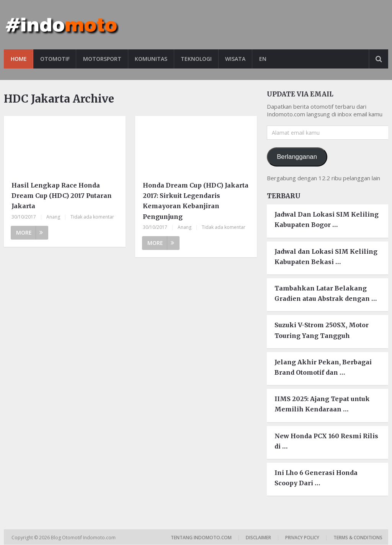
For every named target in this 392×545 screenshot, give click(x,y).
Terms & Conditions (358, 538)
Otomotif (55, 59)
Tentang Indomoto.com (201, 538)
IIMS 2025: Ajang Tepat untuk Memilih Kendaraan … (322, 404)
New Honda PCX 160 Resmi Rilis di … (326, 441)
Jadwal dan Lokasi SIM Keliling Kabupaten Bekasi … (326, 257)
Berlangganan (297, 157)
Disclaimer (258, 538)
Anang (53, 217)
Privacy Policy (302, 538)
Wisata (237, 59)
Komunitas (152, 59)
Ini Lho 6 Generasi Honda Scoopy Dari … (316, 478)
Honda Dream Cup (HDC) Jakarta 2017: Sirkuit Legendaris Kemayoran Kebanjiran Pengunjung (196, 201)
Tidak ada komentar (92, 217)
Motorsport (103, 59)
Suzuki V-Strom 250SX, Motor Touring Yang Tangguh (322, 330)
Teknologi (198, 59)
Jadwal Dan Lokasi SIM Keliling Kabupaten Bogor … (327, 220)
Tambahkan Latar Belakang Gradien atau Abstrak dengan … (326, 293)
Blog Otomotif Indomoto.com (84, 538)
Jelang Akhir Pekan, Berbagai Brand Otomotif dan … (323, 367)
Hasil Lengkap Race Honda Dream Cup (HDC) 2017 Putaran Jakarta (62, 196)
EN (265, 59)
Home (19, 59)
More (29, 233)
